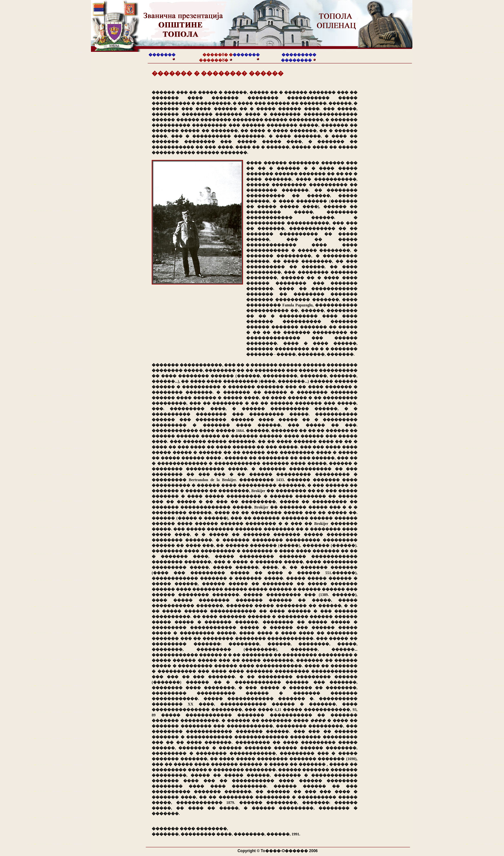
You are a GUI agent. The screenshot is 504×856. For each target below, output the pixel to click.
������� (162, 55)
